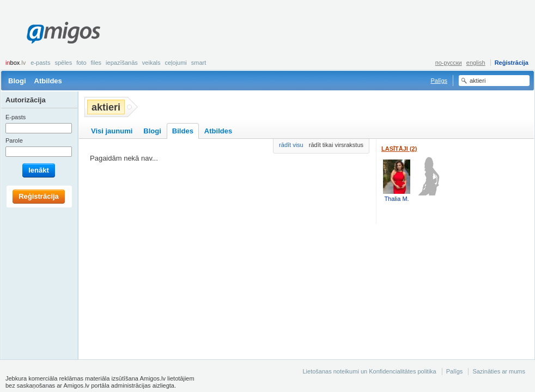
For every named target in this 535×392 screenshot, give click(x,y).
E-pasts (40, 63)
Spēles (63, 63)
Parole (14, 140)
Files (96, 63)
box (16, 63)
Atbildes (48, 81)
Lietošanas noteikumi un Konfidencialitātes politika (369, 371)
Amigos (63, 33)
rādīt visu (291, 145)
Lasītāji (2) (399, 149)
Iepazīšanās (122, 63)
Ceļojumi (175, 63)
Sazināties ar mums (499, 371)
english (476, 63)
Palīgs (439, 81)
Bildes (183, 131)
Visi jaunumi (112, 131)
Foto (81, 63)
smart (199, 63)
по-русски (449, 63)
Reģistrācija (512, 63)
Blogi (17, 81)
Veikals (151, 63)
